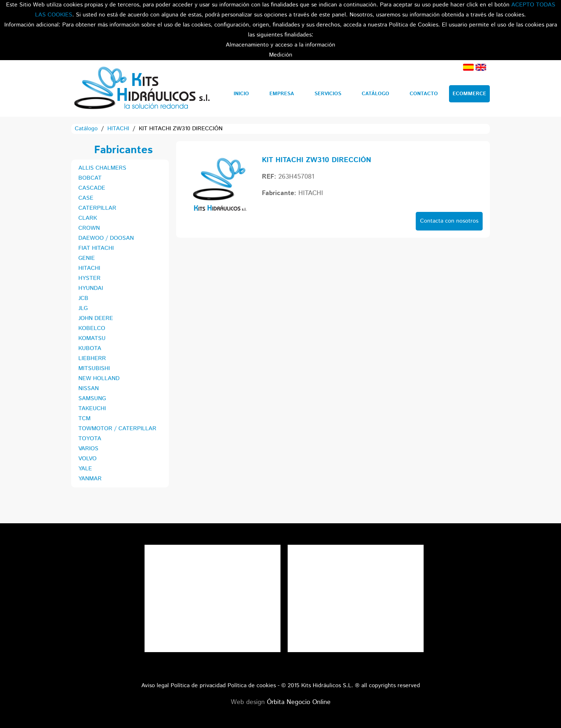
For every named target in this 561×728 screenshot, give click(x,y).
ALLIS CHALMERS (102, 168)
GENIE (87, 258)
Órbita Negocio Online (299, 702)
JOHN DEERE (96, 318)
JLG (83, 308)
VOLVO (87, 459)
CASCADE (92, 188)
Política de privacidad (198, 686)
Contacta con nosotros (449, 221)
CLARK (88, 218)
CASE (86, 198)
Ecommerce (469, 94)
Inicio (241, 94)
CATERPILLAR (97, 208)
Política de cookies (252, 686)
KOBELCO (92, 328)
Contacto (424, 94)
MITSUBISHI (94, 368)
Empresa (282, 94)
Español (468, 67)
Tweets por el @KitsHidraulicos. (356, 550)
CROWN (89, 228)
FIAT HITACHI (96, 248)
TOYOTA (90, 439)
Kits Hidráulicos (142, 88)
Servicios (328, 94)
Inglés (481, 67)
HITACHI (118, 129)
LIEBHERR (92, 358)
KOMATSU (92, 338)
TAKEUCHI (92, 409)
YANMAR (90, 479)
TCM (84, 419)
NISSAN (89, 389)
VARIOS (88, 449)
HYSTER (89, 278)
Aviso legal (155, 686)
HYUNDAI (91, 288)
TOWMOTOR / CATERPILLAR (117, 429)
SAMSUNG (92, 399)
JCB (83, 298)
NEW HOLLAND (99, 378)
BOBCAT (90, 178)
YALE (85, 469)
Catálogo (375, 94)
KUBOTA (90, 348)
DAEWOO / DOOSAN (106, 238)
